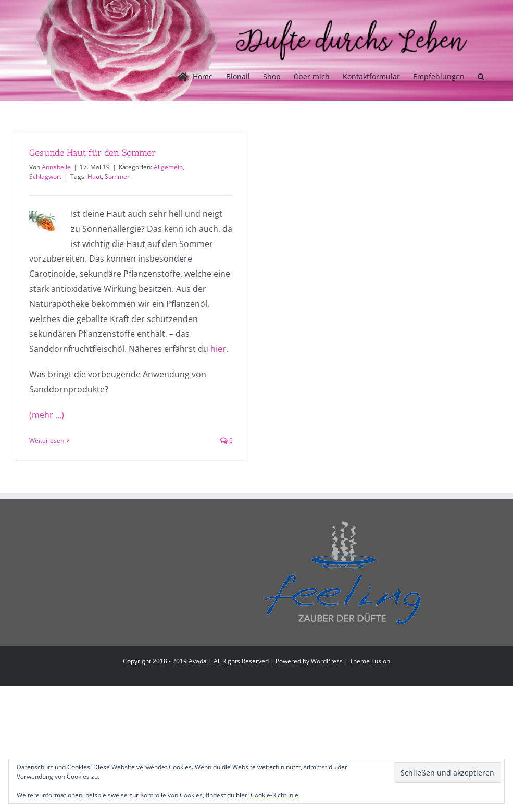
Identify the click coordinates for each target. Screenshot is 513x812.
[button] (481, 77)
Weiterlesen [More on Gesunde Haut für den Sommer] (47, 441)
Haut (95, 176)
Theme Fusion (370, 661)
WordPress (327, 661)
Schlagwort (45, 176)
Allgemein (168, 167)
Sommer (117, 176)
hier (218, 349)
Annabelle (56, 167)
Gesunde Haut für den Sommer (92, 153)
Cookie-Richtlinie (274, 795)
